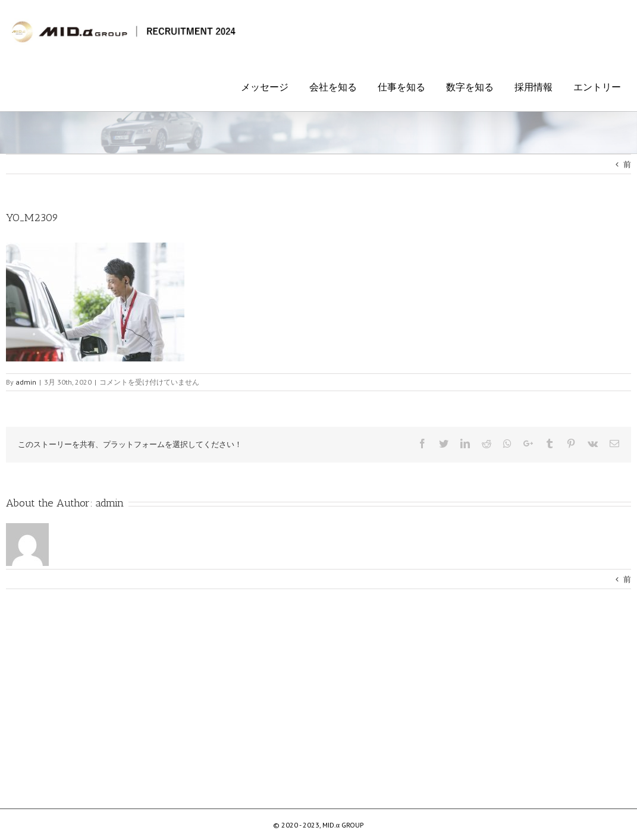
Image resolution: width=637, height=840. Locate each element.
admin (110, 503)
